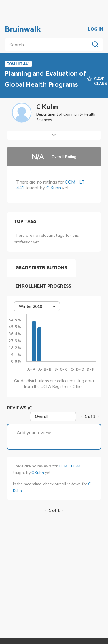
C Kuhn (54, 188)
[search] (48, 45)
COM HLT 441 (71, 466)
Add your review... (35, 432)
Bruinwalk (23, 29)
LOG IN (96, 29)
